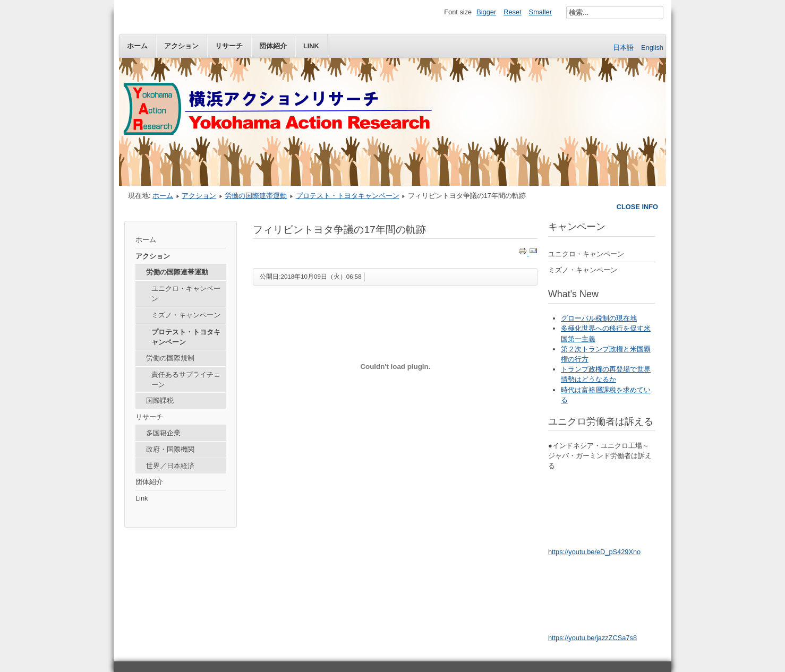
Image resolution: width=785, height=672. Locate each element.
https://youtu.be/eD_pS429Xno (594, 552)
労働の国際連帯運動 (256, 196)
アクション (181, 46)
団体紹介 (273, 46)
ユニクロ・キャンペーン (186, 294)
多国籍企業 (163, 433)
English (652, 48)
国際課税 (160, 400)
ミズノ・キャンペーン (186, 315)
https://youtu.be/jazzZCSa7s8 (592, 638)
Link (311, 46)
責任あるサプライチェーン (186, 380)
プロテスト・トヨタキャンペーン (348, 196)
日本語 (624, 48)
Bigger (486, 12)
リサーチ (229, 46)
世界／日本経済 (170, 466)
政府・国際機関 (170, 449)
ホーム (137, 46)
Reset (512, 12)
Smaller (540, 12)
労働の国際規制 (170, 358)
